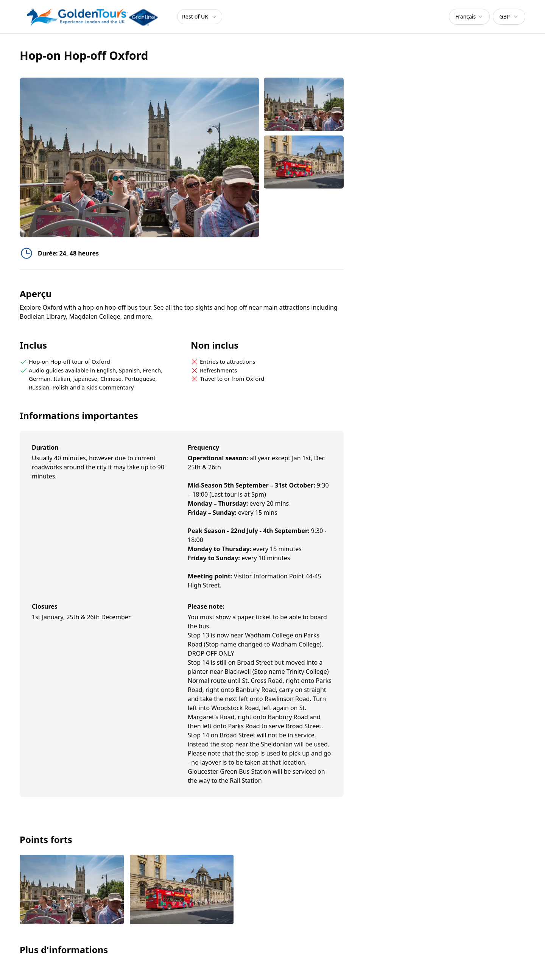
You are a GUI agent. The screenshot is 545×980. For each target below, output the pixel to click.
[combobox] (469, 17)
